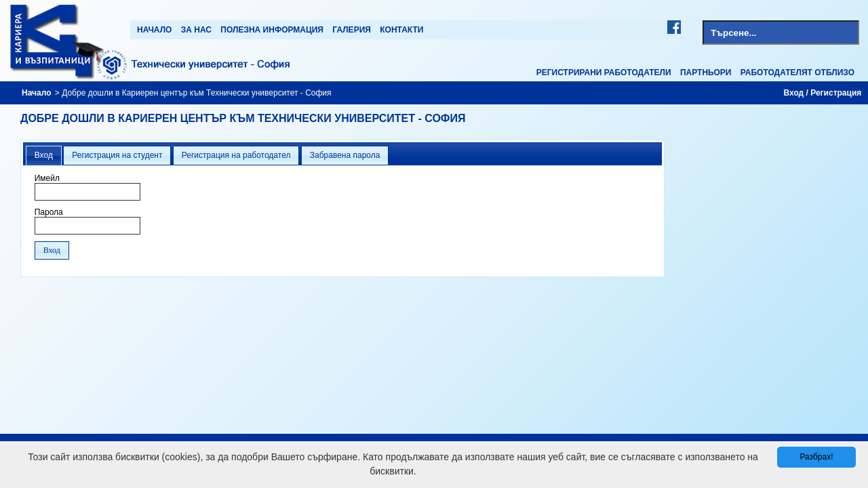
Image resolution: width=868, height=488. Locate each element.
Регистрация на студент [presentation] (117, 155)
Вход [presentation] (44, 155)
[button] (52, 250)
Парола (49, 212)
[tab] (44, 156)
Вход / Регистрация (823, 93)
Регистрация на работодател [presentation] (236, 155)
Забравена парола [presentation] (345, 155)
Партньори (706, 73)
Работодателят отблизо (797, 73)
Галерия (352, 30)
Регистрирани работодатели (604, 73)
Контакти (401, 30)
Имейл (47, 178)
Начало (154, 30)
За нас (196, 30)
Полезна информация (272, 30)
